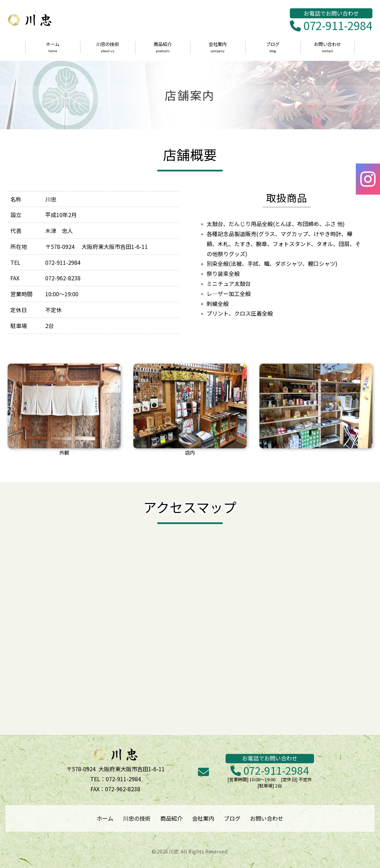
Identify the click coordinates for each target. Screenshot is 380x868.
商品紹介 (163, 48)
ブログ (273, 48)
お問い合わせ (327, 48)
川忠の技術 (108, 48)
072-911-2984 (331, 26)
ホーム (53, 48)
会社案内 (217, 48)
